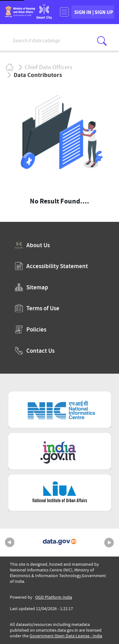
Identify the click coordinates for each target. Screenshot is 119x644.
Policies (31, 329)
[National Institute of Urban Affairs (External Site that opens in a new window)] (60, 493)
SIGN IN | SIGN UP (94, 12)
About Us (32, 245)
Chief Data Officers (49, 67)
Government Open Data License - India (66, 636)
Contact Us (35, 351)
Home (9, 67)
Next (109, 543)
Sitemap (32, 287)
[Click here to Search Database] (102, 41)
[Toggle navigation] (64, 12)
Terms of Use (37, 308)
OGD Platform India (54, 597)
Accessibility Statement (51, 266)
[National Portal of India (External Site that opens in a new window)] (60, 451)
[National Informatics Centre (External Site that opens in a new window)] (60, 410)
